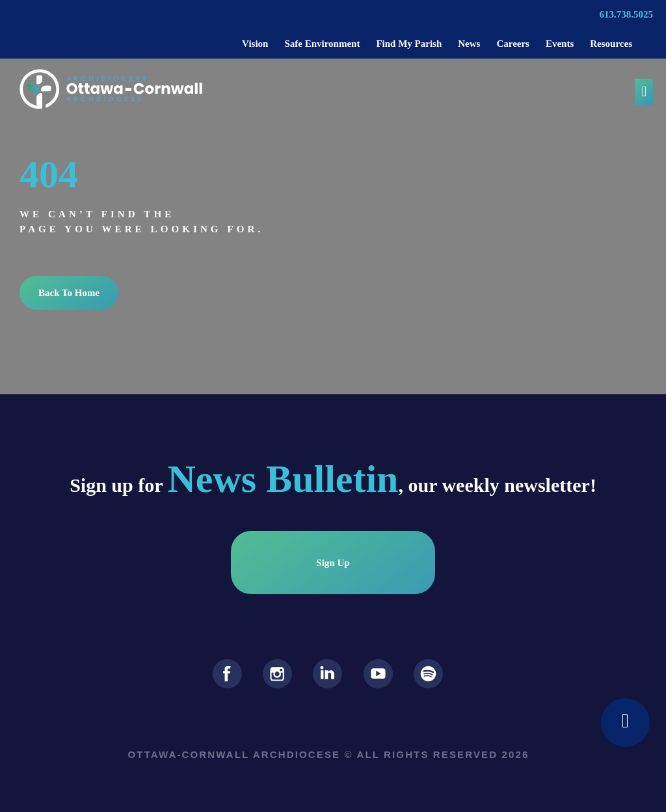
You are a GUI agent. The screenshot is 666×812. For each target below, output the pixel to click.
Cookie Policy (326, 795)
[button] (644, 92)
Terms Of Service (402, 795)
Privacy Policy (257, 795)
